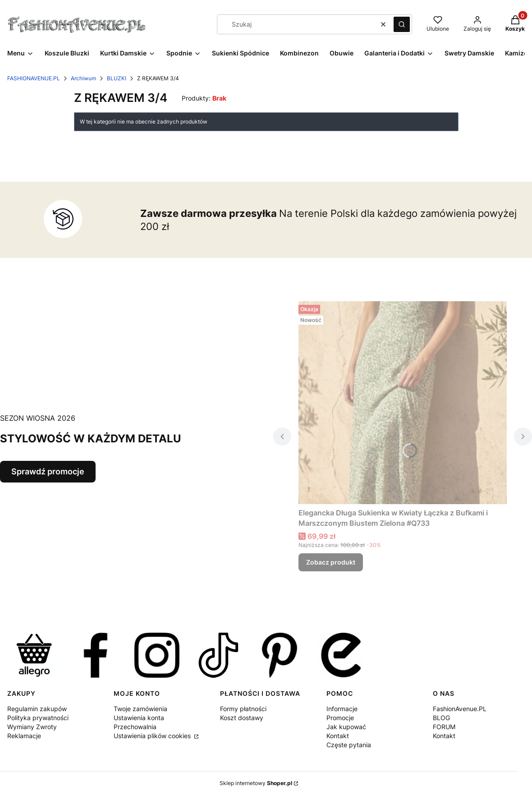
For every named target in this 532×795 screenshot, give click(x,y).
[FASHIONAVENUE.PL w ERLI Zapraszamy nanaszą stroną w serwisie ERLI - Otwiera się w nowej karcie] (341, 655)
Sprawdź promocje (48, 471)
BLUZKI (117, 78)
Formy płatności (243, 709)
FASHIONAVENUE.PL (34, 78)
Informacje (342, 709)
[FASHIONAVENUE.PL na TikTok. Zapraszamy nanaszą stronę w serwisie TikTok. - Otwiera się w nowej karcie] (218, 655)
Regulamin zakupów (37, 709)
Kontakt (338, 736)
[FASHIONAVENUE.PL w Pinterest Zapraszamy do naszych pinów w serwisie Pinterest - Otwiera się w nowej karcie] (280, 655)
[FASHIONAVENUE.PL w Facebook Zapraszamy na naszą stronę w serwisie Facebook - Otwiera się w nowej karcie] (96, 655)
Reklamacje (24, 736)
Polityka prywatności (38, 718)
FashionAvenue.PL (460, 709)
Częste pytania (349, 745)
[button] (402, 24)
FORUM (444, 727)
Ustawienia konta (139, 718)
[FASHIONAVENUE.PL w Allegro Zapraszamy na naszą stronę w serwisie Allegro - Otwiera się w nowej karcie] (34, 655)
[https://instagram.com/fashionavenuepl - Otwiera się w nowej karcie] (157, 655)
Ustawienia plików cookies (153, 736)
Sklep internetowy (256, 783)
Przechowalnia (135, 727)
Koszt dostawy (242, 718)
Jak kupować (346, 727)
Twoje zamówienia (140, 709)
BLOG (441, 718)
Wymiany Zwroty (32, 727)
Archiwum (83, 78)
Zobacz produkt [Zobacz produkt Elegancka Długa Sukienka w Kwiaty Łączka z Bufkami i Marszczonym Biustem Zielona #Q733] (331, 562)
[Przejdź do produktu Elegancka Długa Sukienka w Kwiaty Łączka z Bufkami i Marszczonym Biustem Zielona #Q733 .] (403, 403)
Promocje (340, 718)
